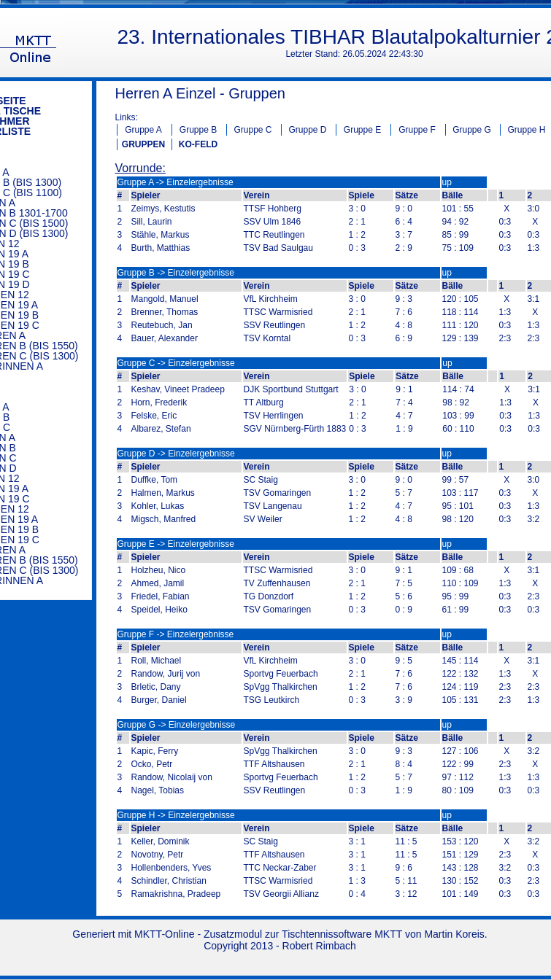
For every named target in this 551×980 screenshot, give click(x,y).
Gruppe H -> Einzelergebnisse (176, 815)
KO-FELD (198, 144)
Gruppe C (253, 130)
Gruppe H (526, 130)
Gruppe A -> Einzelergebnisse (176, 182)
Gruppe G (472, 130)
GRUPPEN (143, 144)
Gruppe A (143, 130)
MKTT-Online (164, 934)
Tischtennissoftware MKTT (342, 934)
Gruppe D (307, 130)
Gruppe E (362, 130)
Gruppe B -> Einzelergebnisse (176, 273)
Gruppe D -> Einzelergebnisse (176, 454)
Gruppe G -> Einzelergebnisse (177, 725)
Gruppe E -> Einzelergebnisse (176, 544)
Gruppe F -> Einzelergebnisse (176, 634)
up (447, 182)
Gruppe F (417, 130)
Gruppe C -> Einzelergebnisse (176, 363)
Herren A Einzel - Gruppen (200, 93)
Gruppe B (198, 130)
